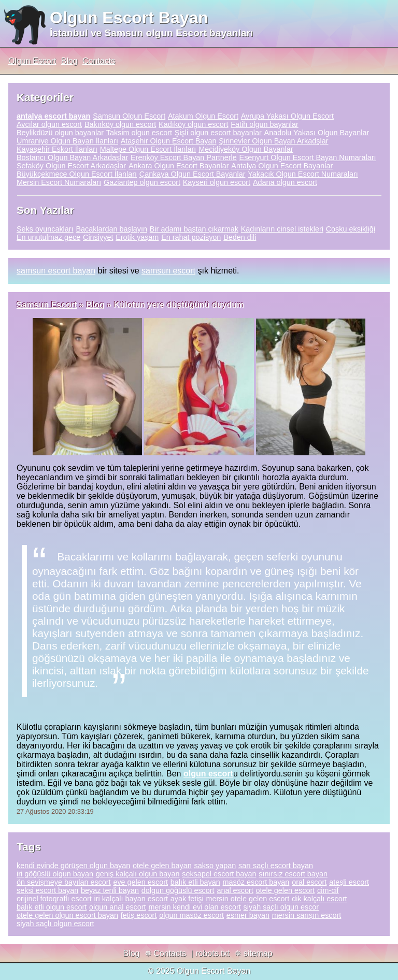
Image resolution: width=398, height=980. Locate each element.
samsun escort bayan (56, 271)
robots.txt (212, 953)
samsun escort (168, 271)
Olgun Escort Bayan (129, 18)
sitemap (258, 953)
